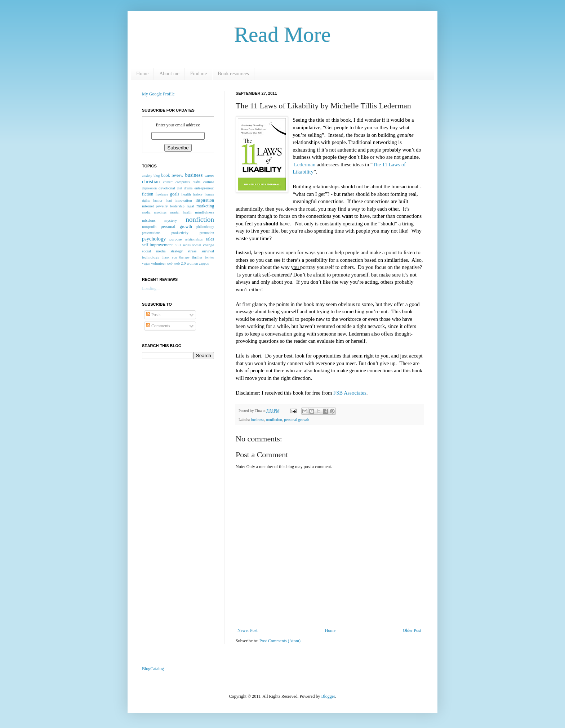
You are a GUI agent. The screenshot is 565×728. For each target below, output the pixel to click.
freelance (162, 194)
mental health (181, 212)
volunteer (158, 263)
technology (151, 257)
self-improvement (157, 245)
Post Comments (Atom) (280, 641)
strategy (177, 251)
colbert (168, 182)
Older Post (412, 630)
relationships (194, 239)
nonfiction (274, 419)
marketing (205, 206)
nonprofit (149, 226)
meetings (160, 212)
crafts (197, 182)
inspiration (205, 200)
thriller (197, 257)
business (257, 419)
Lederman (305, 165)
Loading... (151, 288)
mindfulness (204, 212)
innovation (184, 200)
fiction (148, 194)
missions (149, 220)
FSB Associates (350, 393)
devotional (167, 188)
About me (169, 74)
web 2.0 (179, 263)
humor (158, 200)
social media (154, 251)
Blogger (328, 696)
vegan (146, 263)
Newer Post (248, 630)
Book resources (233, 74)
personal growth (297, 419)
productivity (180, 233)
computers (183, 182)
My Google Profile (158, 94)
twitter (210, 257)
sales (210, 239)
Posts (153, 315)
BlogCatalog (153, 669)
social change (203, 245)
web (170, 263)
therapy (184, 257)
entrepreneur (204, 188)
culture (209, 182)
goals (175, 194)
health (186, 194)
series (187, 245)
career (209, 175)
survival (208, 251)
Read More (282, 35)
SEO (178, 245)
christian (151, 181)
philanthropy (205, 227)
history (198, 194)
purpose (175, 239)
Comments (158, 326)
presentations (151, 233)
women (192, 263)
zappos (204, 263)
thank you (169, 257)
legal (190, 206)
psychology (154, 239)
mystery (171, 220)
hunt (169, 200)
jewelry (162, 206)
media (146, 212)
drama (188, 188)
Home (142, 74)
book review (172, 175)
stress (192, 251)
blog (157, 176)
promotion (207, 233)
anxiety (147, 176)
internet (148, 206)
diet (179, 188)
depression (149, 188)
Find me (199, 74)
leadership (177, 206)
